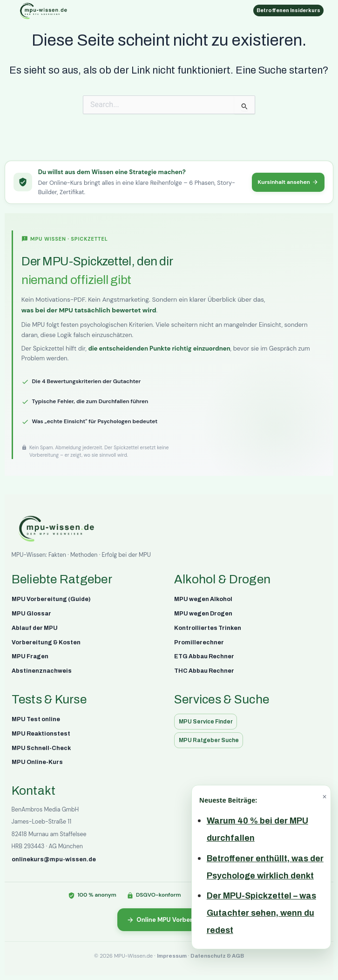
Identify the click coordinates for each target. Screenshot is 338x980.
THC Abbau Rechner (204, 671)
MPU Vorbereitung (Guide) (51, 599)
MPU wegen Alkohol (203, 599)
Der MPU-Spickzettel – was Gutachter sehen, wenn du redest (261, 913)
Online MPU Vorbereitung (169, 920)
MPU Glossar (31, 614)
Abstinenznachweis (42, 671)
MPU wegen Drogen (203, 614)
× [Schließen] (324, 797)
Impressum (172, 956)
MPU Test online (36, 719)
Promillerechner (199, 642)
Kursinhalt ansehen (288, 182)
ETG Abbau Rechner (204, 656)
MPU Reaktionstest (41, 734)
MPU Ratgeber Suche (209, 740)
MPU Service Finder (206, 722)
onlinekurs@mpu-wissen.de (54, 859)
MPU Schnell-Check (41, 748)
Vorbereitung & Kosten (46, 642)
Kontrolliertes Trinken (208, 628)
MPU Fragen (30, 656)
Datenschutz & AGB (217, 956)
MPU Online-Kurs (37, 762)
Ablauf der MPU (35, 628)
